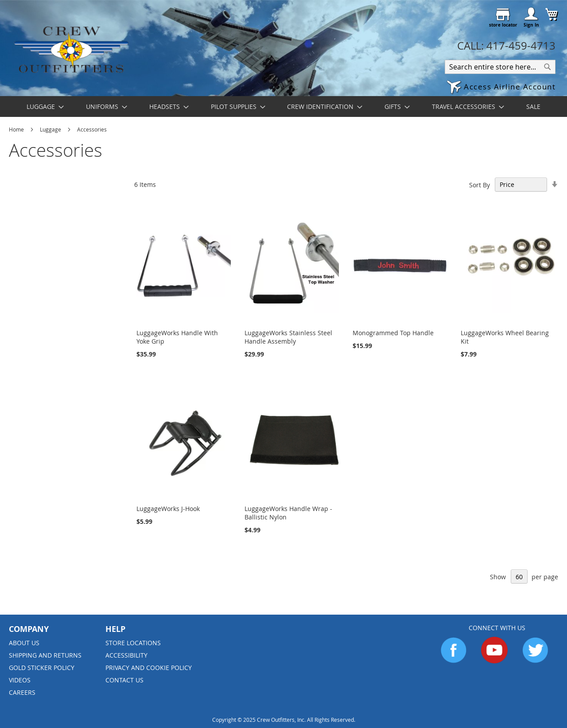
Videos (20, 680)
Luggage (51, 129)
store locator (503, 25)
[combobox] (500, 67)
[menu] (283, 106)
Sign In (531, 25)
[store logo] (71, 49)
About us (24, 643)
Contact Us (124, 680)
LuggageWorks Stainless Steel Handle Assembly (288, 337)
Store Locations (133, 643)
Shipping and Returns (45, 655)
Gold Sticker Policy (42, 668)
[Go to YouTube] (494, 661)
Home (17, 129)
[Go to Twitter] (535, 661)
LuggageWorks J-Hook (168, 509)
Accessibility (126, 655)
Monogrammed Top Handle (393, 333)
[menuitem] (43, 106)
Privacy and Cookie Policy (149, 668)
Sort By (480, 184)
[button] (501, 87)
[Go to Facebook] (454, 661)
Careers (22, 692)
